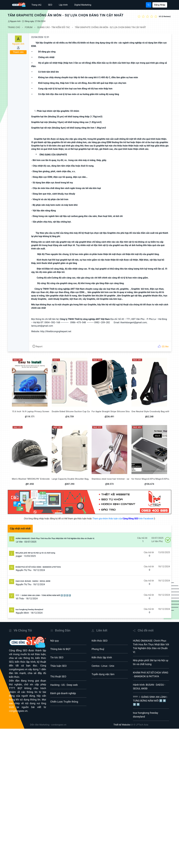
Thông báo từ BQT (61, 649)
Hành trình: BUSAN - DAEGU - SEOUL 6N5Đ (33, 581)
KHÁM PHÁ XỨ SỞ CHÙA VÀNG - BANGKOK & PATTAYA (38, 567)
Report (37, 347)
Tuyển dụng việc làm (103, 674)
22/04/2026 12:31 (40, 37)
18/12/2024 (39, 570)
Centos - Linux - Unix (103, 666)
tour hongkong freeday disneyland (29, 609)
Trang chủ (36, 5)
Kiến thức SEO (100, 641)
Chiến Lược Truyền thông (64, 702)
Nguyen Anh (15, 21)
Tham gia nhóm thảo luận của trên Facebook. (123, 519)
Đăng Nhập (160, 5)
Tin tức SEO (57, 657)
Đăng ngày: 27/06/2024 (35, 21)
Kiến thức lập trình (102, 657)
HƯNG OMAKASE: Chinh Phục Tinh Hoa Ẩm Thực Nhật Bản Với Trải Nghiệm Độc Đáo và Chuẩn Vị (55, 538)
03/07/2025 (30, 542)
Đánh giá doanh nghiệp (63, 693)
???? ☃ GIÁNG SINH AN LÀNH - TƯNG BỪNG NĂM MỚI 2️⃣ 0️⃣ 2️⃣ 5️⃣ (43, 595)
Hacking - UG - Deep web (64, 685)
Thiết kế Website (122, 725)
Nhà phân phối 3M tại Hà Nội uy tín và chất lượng (35, 553)
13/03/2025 (30, 556)
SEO (50, 5)
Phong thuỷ (98, 649)
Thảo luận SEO (59, 666)
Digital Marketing (83, 5)
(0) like (163, 347)
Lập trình (63, 5)
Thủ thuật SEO (58, 676)
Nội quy (55, 641)
